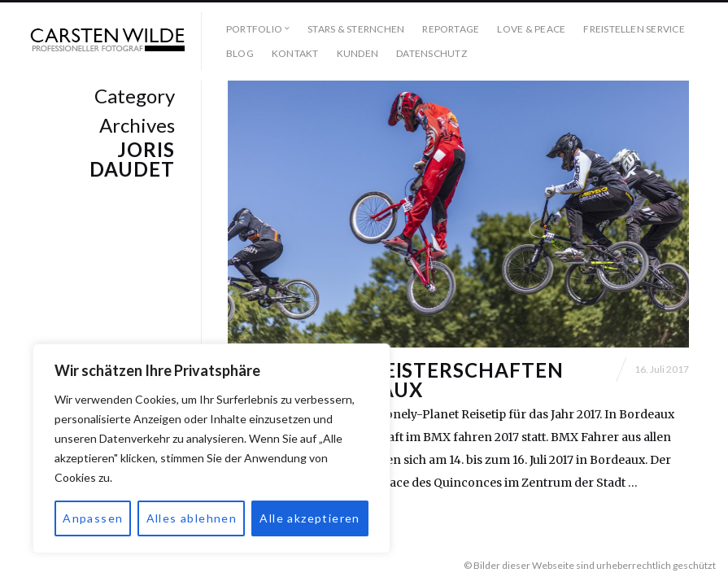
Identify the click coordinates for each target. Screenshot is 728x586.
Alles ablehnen (192, 518)
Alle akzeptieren (310, 518)
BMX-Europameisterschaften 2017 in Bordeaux (396, 380)
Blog (240, 53)
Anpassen (93, 518)
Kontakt (295, 53)
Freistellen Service (634, 29)
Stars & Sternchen (356, 29)
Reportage (451, 29)
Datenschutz (432, 53)
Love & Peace (531, 29)
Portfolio (254, 29)
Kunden (357, 53)
